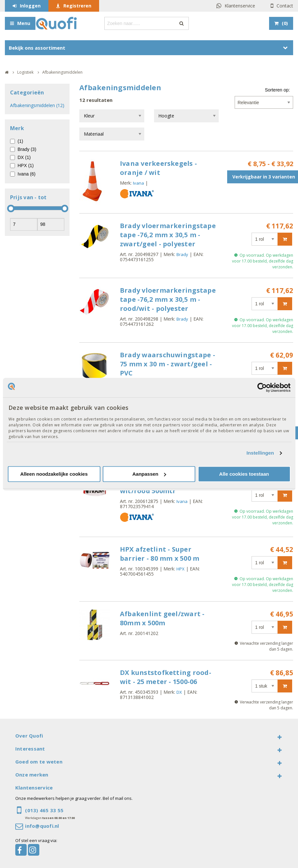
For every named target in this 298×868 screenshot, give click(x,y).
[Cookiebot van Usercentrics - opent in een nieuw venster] (262, 387)
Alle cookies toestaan (244, 474)
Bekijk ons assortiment (37, 48)
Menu (24, 23)
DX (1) (24, 157)
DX (179, 692)
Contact (285, 6)
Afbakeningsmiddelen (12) (37, 105)
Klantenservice (240, 6)
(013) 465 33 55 (44, 810)
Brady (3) (27, 149)
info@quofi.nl (42, 826)
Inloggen (30, 6)
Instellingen (260, 453)
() (285, 23)
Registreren (77, 6)
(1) (20, 141)
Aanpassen (149, 474)
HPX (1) (26, 165)
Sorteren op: (277, 90)
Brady (182, 254)
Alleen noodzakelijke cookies (54, 474)
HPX (181, 569)
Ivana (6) (26, 174)
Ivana (138, 183)
